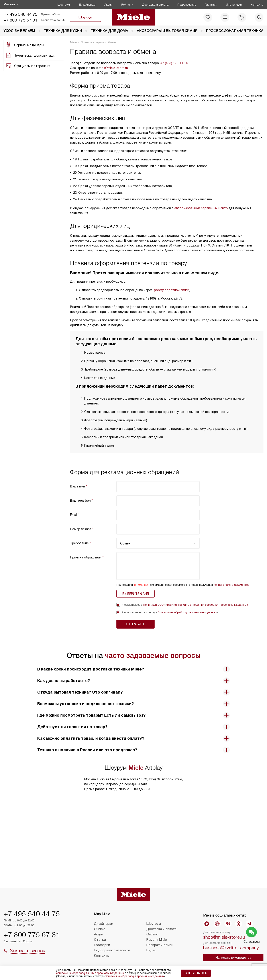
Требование (80, 543)
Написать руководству (233, 958)
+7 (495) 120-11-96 (174, 63)
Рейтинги (127, 5)
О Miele (100, 929)
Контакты (257, 5)
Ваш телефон (81, 501)
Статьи (100, 940)
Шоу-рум (64, 5)
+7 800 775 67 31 (21, 20)
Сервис (152, 934)
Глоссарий (102, 945)
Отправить (136, 624)
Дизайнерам (87, 5)
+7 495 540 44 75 (21, 14)
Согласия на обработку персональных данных (187, 612)
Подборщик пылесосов (112, 950)
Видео (151, 950)
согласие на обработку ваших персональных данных (90, 973)
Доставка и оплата (155, 5)
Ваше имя (79, 486)
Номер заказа (82, 529)
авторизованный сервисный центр (201, 208)
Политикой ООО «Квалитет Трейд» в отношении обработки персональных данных (195, 605)
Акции (108, 5)
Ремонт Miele (157, 940)
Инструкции (234, 5)
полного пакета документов (231, 585)
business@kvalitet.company (231, 948)
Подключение (187, 5)
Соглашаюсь (196, 973)
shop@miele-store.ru (224, 937)
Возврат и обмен (160, 945)
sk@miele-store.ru (115, 68)
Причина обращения (87, 557)
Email (75, 515)
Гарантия (211, 5)
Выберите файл (136, 594)
